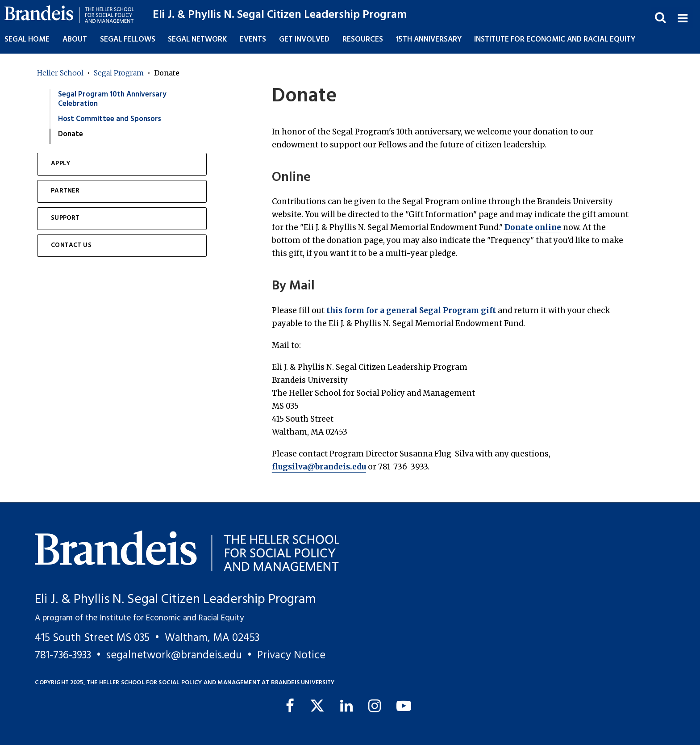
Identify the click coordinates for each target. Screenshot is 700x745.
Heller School (60, 73)
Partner (65, 191)
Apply (60, 164)
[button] (682, 17)
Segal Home (27, 40)
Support (65, 218)
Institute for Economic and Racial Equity (555, 40)
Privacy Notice (291, 655)
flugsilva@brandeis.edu (319, 467)
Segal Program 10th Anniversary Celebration (112, 99)
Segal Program (119, 73)
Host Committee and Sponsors (110, 119)
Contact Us (71, 245)
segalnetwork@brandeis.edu (174, 655)
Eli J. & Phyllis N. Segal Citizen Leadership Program (280, 15)
